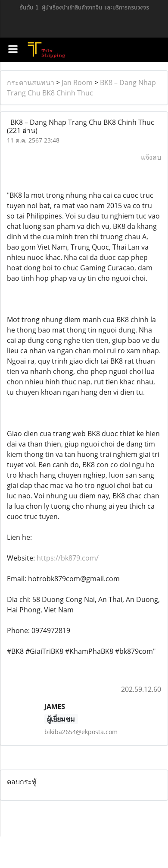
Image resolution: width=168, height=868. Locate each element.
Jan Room (77, 82)
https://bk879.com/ (68, 558)
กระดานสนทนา (31, 82)
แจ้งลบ (151, 157)
